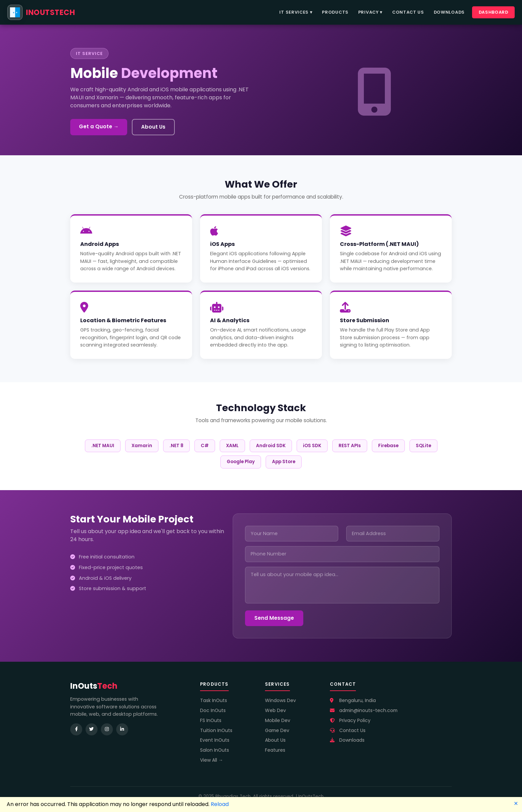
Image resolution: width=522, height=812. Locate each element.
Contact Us (408, 12)
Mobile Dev (278, 720)
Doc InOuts (213, 710)
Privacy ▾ (370, 12)
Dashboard (494, 12)
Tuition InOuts (216, 730)
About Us (153, 127)
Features (275, 750)
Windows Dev (280, 700)
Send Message (274, 618)
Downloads (449, 12)
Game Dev (277, 730)
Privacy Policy (350, 720)
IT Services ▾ (296, 12)
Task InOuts (214, 700)
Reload (220, 804)
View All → (212, 760)
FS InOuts (211, 720)
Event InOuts (215, 740)
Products (335, 12)
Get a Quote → (99, 126)
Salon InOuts (215, 750)
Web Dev (275, 710)
